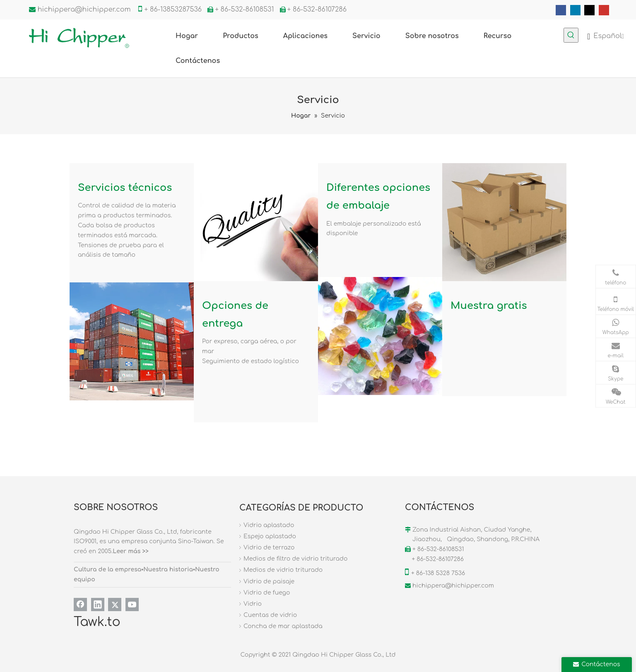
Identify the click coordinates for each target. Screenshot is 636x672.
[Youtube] (604, 10)
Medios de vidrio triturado (283, 570)
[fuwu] (256, 222)
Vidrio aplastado (269, 525)
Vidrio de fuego (267, 593)
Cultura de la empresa (107, 570)
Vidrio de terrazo (269, 548)
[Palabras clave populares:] (571, 35)
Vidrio (253, 604)
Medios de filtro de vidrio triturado (295, 559)
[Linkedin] (575, 10)
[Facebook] (561, 10)
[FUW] (380, 336)
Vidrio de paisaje (269, 582)
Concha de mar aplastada (283, 626)
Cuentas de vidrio (270, 615)
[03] (132, 341)
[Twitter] (589, 10)
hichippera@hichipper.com (84, 10)
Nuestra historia (168, 570)
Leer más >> (131, 551)
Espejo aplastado (270, 536)
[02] (504, 222)
